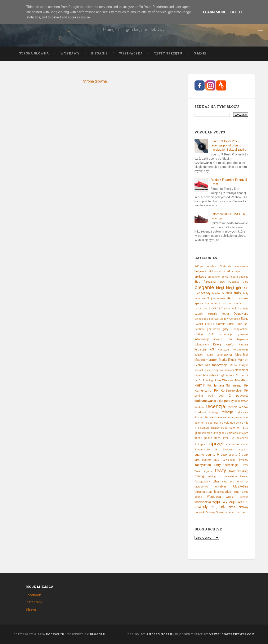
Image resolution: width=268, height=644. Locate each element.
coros (236, 298)
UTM (237, 492)
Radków (199, 407)
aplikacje (200, 277)
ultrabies (221, 486)
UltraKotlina (241, 486)
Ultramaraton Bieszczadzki (213, 492)
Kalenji (217, 344)
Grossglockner (240, 329)
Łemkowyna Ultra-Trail (232, 355)
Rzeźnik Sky (202, 418)
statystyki (233, 444)
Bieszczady (202, 293)
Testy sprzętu (168, 53)
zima (232, 507)
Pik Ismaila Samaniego (224, 385)
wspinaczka (203, 502)
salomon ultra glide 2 (214, 433)
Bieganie (99, 53)
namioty (229, 370)
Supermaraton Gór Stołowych (215, 450)
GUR (211, 334)
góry (225, 329)
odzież (214, 375)
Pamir (200, 385)
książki (199, 355)
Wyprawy (70, 53)
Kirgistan (200, 349)
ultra (216, 481)
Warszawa (214, 497)
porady (229, 401)
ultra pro (228, 482)
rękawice (243, 412)
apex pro (242, 271)
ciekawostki (224, 298)
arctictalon (214, 277)
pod (211, 396)
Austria (234, 277)
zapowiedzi (239, 502)
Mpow (233, 365)
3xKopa (199, 266)
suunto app (211, 460)
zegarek (218, 507)
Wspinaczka (131, 53)
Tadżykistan (203, 465)
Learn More (215, 12)
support (244, 450)
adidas (211, 266)
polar (220, 401)
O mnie (200, 53)
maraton (212, 360)
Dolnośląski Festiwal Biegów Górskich (217, 319)
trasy (232, 471)
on (196, 380)
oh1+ (245, 375)
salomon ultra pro (238, 433)
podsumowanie (205, 401)
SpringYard (201, 445)
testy (220, 470)
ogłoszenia (227, 375)
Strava (31, 609)
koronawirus (240, 349)
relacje (227, 412)
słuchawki (242, 438)
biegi (220, 288)
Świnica (244, 460)
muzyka (244, 365)
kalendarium (202, 345)
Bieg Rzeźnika (205, 282)
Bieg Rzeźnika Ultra (234, 282)
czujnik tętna (218, 314)
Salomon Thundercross (213, 428)
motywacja (220, 365)
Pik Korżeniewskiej (228, 391)
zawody (201, 507)
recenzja (215, 406)
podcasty (242, 396)
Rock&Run (55, 634)
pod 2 (225, 396)
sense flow (212, 438)
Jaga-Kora (242, 339)
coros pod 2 (202, 309)
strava (245, 445)
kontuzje (224, 349)
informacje (202, 339)
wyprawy (220, 502)
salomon (216, 417)
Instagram (34, 602)
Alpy (230, 271)
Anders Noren (159, 634)
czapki (199, 314)
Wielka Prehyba (237, 497)
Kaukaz (244, 344)
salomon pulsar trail (236, 417)
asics (225, 277)
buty (238, 293)
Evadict (199, 324)
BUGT (229, 293)
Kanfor (230, 344)
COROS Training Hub (224, 309)
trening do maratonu (222, 476)
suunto (199, 455)
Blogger (97, 634)
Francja (210, 324)
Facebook (33, 595)
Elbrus (244, 319)
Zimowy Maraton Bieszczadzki (225, 512)
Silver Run (228, 438)
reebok (232, 407)
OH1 (238, 375)
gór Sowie (214, 329)
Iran (229, 339)
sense (198, 438)
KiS (212, 349)
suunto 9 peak (216, 455)
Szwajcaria (229, 460)
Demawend (241, 314)
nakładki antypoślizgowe (209, 370)
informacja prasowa (234, 334)
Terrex (245, 465)
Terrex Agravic (204, 471)
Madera (200, 360)
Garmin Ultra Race (229, 324)
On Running (206, 380)
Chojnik (211, 299)
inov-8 (218, 339)
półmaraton (241, 401)
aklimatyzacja (217, 272)
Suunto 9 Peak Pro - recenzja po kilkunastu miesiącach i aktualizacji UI (229, 145)
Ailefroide (225, 266)
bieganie (204, 287)
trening (199, 476)
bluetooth (218, 293)
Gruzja (199, 334)
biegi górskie (237, 288)
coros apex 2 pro (214, 303)
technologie (231, 465)
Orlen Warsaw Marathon (231, 380)
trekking (243, 471)
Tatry (217, 465)
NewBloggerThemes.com (232, 634)
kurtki (210, 355)
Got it (236, 12)
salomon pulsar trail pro (209, 423)
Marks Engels (228, 360)
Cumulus (243, 309)
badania (244, 277)
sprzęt (216, 444)
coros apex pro (238, 303)
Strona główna (34, 53)
